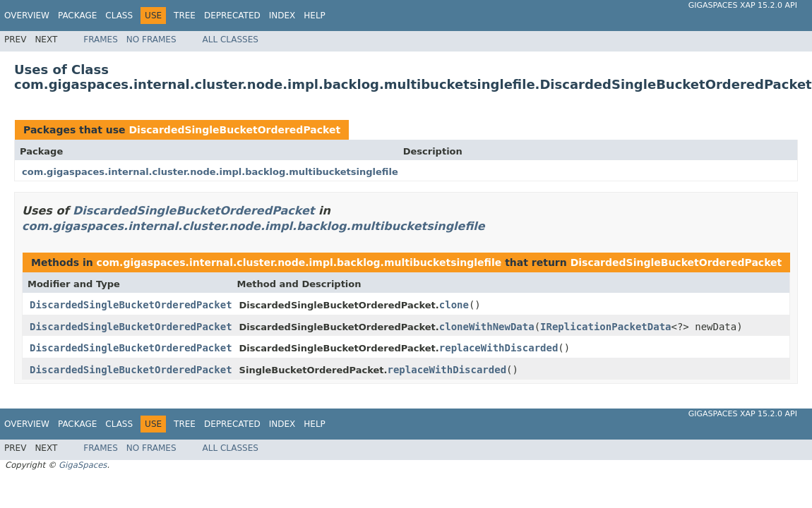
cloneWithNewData (487, 327)
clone (454, 305)
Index (282, 16)
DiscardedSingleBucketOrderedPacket (234, 130)
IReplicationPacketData (605, 327)
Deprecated (232, 16)
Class (119, 16)
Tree (185, 16)
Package (77, 16)
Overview (27, 16)
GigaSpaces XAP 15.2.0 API (743, 5)
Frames (101, 40)
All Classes (231, 40)
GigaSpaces (83, 465)
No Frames (151, 40)
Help (315, 16)
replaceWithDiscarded (499, 348)
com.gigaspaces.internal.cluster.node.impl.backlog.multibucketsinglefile (210, 172)
